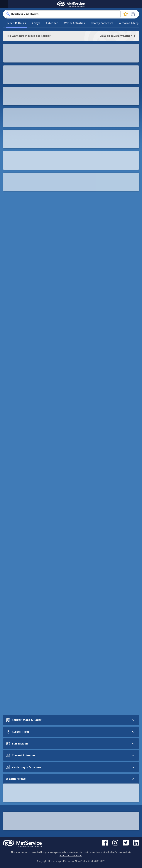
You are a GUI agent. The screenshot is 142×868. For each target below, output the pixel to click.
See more (18, 571)
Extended (52, 23)
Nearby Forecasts (102, 23)
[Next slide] (132, 529)
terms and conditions (71, 856)
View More (71, 71)
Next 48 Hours (17, 23)
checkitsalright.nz (78, 222)
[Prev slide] (10, 529)
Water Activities (74, 23)
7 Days (36, 23)
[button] (71, 84)
